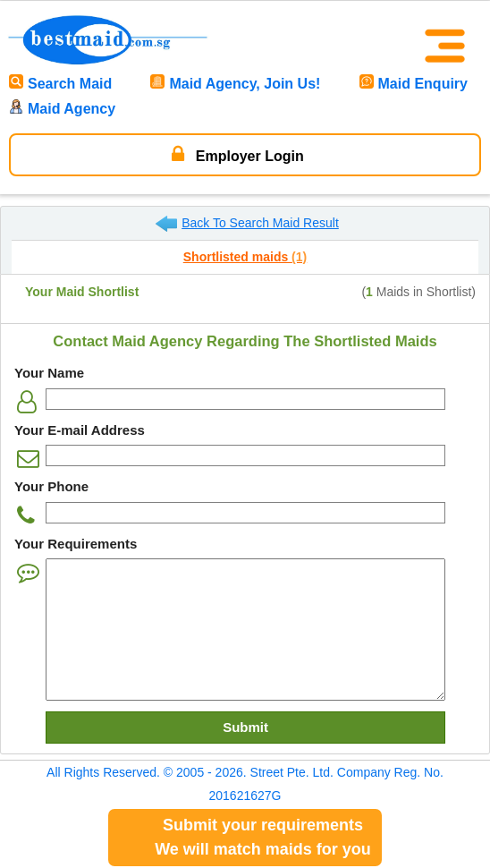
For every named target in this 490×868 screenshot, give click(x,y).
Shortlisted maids (245, 257)
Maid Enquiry (414, 84)
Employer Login (237, 154)
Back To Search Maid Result (247, 224)
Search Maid (60, 84)
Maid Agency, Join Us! (235, 84)
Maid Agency (62, 109)
